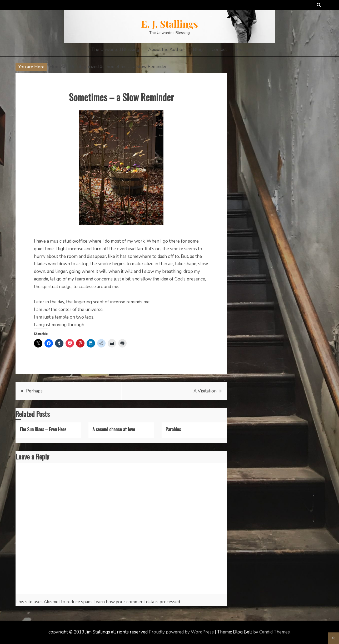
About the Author (166, 50)
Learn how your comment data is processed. (137, 602)
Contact (219, 50)
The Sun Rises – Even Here (43, 429)
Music (242, 50)
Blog (198, 50)
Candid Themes (275, 632)
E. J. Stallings (169, 24)
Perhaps (34, 391)
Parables (173, 429)
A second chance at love (114, 429)
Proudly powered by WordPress (182, 632)
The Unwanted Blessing (115, 50)
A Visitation (205, 391)
